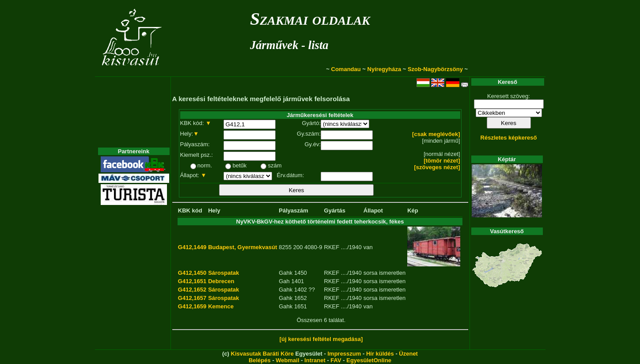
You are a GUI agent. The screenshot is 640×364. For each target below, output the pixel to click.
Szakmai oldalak (310, 19)
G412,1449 (192, 247)
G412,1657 (192, 298)
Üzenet (408, 354)
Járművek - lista (289, 45)
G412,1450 (192, 273)
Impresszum (344, 354)
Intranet (315, 360)
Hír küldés (380, 354)
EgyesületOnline (369, 360)
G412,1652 (192, 290)
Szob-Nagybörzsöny (435, 69)
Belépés (260, 360)
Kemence (221, 306)
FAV (336, 360)
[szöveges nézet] (437, 167)
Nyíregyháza (384, 69)
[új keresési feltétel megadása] (321, 339)
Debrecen (221, 281)
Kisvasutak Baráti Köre (262, 354)
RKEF (332, 247)
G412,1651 (192, 281)
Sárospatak (223, 273)
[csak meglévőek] (436, 134)
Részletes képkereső (509, 138)
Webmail (287, 360)
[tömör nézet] (442, 161)
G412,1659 (192, 306)
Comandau (346, 69)
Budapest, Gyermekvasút (242, 247)
